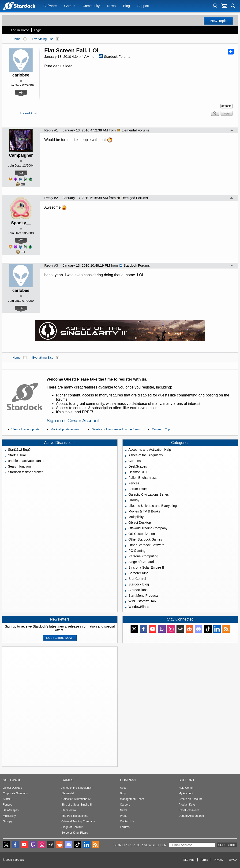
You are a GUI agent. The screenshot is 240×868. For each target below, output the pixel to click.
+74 (21, 240)
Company (128, 780)
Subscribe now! (60, 638)
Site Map (189, 860)
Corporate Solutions (15, 793)
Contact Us (127, 821)
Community (91, 6)
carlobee (21, 75)
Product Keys (187, 805)
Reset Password (189, 810)
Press (124, 816)
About (124, 788)
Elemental (68, 793)
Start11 (7, 799)
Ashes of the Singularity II (77, 788)
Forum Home (20, 30)
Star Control (69, 810)
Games (70, 6)
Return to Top (161, 429)
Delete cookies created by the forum (116, 429)
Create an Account (190, 799)
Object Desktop (12, 788)
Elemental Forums (133, 130)
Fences (7, 805)
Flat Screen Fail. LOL (72, 50)
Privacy (218, 860)
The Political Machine (75, 816)
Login (38, 30)
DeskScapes (11, 810)
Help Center (186, 788)
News (111, 6)
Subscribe (227, 845)
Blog (126, 6)
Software (50, 6)
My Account (186, 793)
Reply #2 (51, 198)
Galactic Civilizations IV (76, 799)
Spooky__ (21, 223)
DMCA (233, 860)
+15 (21, 173)
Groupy (7, 821)
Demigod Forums (133, 198)
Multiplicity (9, 816)
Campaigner (21, 155)
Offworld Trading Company (78, 821)
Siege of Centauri (72, 827)
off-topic (226, 106)
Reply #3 (51, 265)
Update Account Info (191, 816)
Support (143, 6)
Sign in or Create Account (73, 421)
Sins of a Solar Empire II (77, 805)
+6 (21, 93)
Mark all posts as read (66, 429)
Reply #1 (51, 130)
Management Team (132, 799)
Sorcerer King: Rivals (75, 833)
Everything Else (43, 39)
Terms (204, 860)
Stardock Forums (114, 57)
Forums (125, 827)
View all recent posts (25, 429)
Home (17, 39)
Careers (125, 805)
